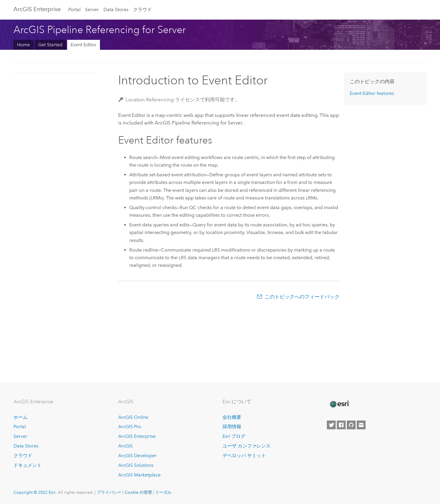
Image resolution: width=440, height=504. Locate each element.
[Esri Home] (339, 404)
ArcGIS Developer (137, 456)
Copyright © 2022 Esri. (35, 492)
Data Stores (116, 10)
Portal (74, 10)
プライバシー (109, 492)
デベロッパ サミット (244, 456)
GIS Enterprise (37, 9)
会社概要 (232, 417)
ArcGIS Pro (130, 427)
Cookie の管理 (138, 492)
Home (23, 45)
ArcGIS (125, 446)
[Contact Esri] (361, 425)
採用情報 (232, 427)
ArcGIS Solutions (136, 465)
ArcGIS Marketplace (139, 475)
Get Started (50, 45)
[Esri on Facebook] (341, 425)
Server (92, 10)
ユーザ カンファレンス (247, 446)
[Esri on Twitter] (331, 425)
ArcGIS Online (133, 417)
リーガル (163, 492)
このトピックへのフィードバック (302, 297)
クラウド (142, 10)
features (372, 93)
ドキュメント (28, 465)
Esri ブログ (234, 436)
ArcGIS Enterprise (137, 436)
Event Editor (84, 45)
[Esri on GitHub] (351, 425)
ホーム (21, 417)
